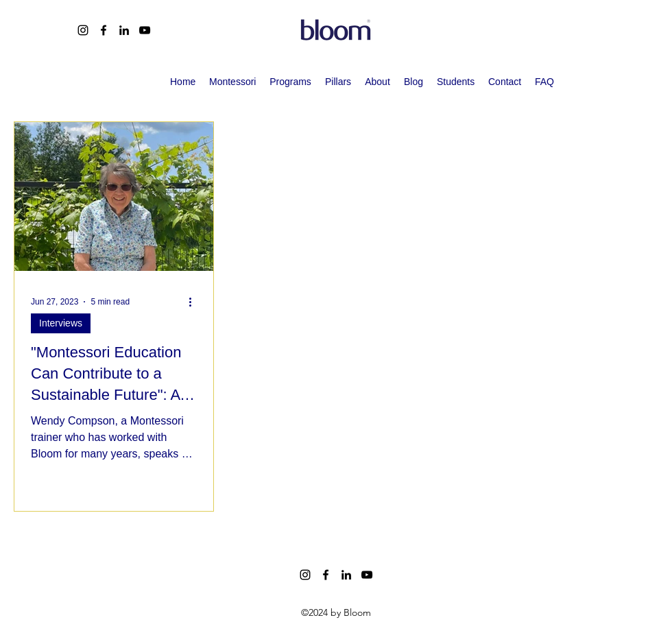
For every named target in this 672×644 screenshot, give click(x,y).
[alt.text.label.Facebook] (104, 30)
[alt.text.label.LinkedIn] (124, 30)
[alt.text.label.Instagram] (83, 30)
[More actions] (195, 302)
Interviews (61, 323)
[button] (290, 82)
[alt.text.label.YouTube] (145, 30)
